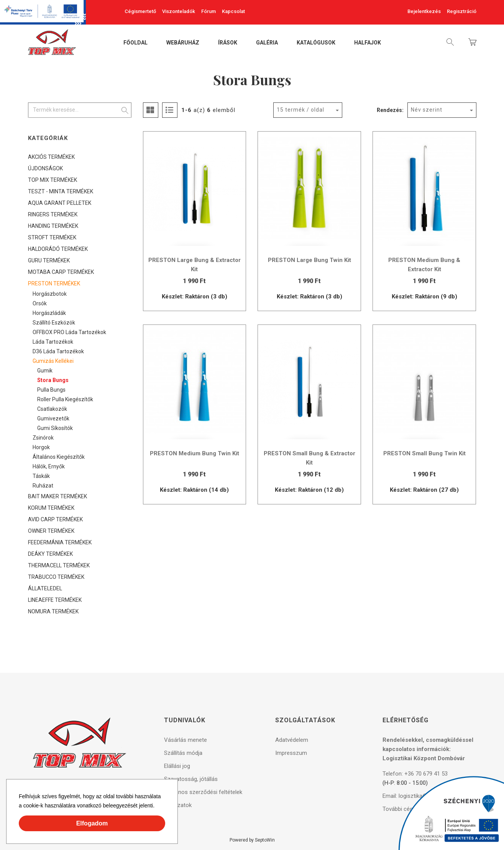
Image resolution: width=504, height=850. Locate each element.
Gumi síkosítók (55, 428)
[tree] (80, 384)
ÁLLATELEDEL (45, 588)
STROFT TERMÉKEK (52, 237)
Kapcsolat (233, 11)
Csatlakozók (52, 409)
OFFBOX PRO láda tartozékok (69, 332)
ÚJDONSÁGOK (45, 168)
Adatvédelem (292, 740)
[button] (157, 807)
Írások (228, 43)
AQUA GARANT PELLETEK (60, 203)
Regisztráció (462, 11)
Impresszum (291, 753)
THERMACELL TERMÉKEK (59, 565)
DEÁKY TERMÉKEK (50, 554)
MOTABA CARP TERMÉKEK (61, 272)
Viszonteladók (179, 11)
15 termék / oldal (300, 110)
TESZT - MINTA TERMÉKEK (61, 191)
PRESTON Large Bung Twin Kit (309, 260)
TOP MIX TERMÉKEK (53, 180)
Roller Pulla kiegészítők (65, 399)
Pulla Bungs (51, 390)
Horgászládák (49, 313)
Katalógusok (316, 43)
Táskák (41, 476)
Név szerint (427, 110)
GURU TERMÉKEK (49, 260)
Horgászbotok (50, 294)
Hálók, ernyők (49, 466)
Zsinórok (43, 438)
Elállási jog (177, 766)
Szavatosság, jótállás (191, 779)
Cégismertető (140, 11)
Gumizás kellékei (53, 361)
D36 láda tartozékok (58, 351)
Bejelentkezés (424, 11)
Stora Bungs (53, 380)
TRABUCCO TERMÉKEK (56, 577)
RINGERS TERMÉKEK (53, 214)
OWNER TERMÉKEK (51, 531)
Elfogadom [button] (92, 823)
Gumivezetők (53, 418)
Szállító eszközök (54, 323)
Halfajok (368, 43)
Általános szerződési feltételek (203, 792)
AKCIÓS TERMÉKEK (51, 157)
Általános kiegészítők (59, 457)
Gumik (45, 371)
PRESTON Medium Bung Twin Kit (195, 453)
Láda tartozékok (53, 342)
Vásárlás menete (186, 740)
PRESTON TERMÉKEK (54, 283)
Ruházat (43, 486)
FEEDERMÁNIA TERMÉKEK (60, 542)
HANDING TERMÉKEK (53, 226)
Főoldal (135, 43)
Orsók (40, 303)
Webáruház (183, 43)
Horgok (41, 447)
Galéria (267, 43)
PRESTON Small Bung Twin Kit (424, 453)
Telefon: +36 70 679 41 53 (415, 774)
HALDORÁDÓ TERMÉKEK (58, 249)
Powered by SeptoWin (252, 840)
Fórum (208, 11)
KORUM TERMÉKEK (51, 508)
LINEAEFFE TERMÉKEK (55, 600)
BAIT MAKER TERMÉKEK (57, 496)
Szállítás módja (183, 753)
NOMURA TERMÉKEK (53, 611)
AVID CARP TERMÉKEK (55, 519)
